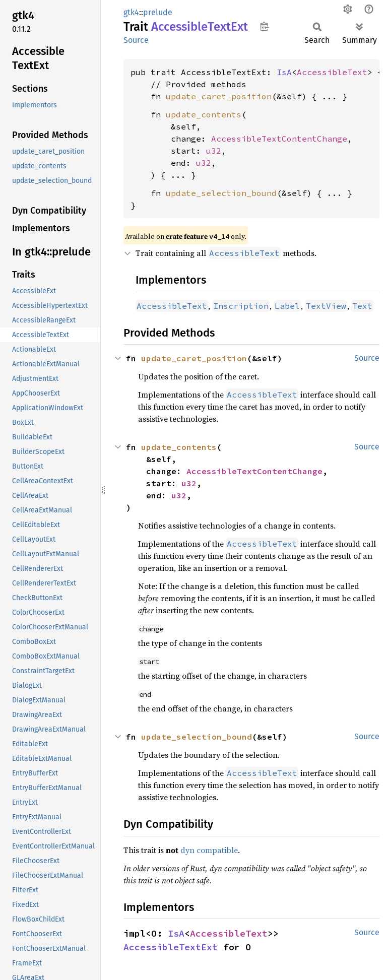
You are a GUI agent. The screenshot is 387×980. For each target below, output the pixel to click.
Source (136, 40)
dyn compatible (209, 850)
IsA (284, 72)
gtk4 (131, 12)
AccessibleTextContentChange (279, 139)
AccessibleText (332, 72)
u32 (214, 151)
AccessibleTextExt (171, 947)
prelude (158, 12)
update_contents (204, 114)
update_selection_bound (221, 193)
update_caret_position (219, 96)
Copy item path (264, 26)
